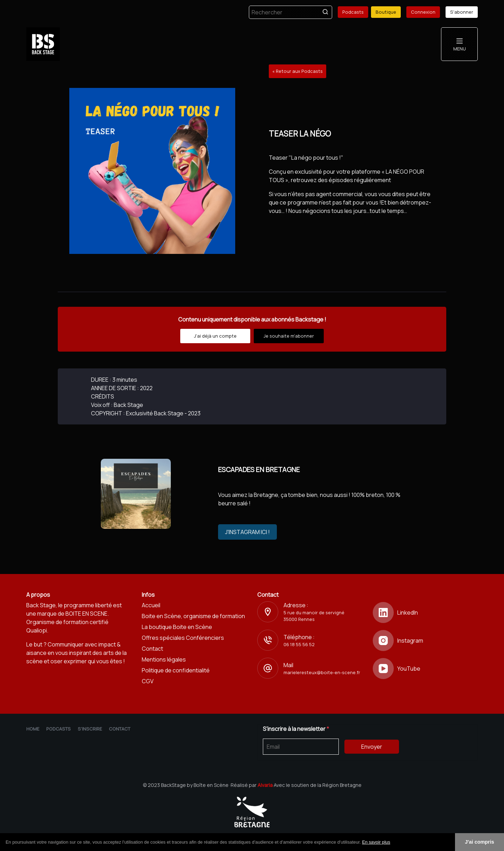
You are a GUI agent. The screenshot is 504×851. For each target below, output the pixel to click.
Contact (152, 649)
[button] (393, 843)
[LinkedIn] (425, 613)
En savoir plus (376, 842)
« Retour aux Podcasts (297, 71)
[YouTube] (425, 669)
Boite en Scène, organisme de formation (193, 616)
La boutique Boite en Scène (177, 627)
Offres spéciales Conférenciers (183, 638)
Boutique (386, 12)
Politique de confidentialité (176, 670)
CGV (148, 681)
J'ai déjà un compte (215, 336)
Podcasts (353, 12)
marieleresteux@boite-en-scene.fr (322, 672)
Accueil (151, 605)
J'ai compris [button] (479, 842)
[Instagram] (425, 641)
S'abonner (462, 12)
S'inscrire (90, 729)
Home (33, 729)
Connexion (423, 12)
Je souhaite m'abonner (289, 336)
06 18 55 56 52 (299, 644)
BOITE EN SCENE (86, 614)
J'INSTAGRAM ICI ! (247, 532)
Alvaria (265, 785)
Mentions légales (164, 659)
